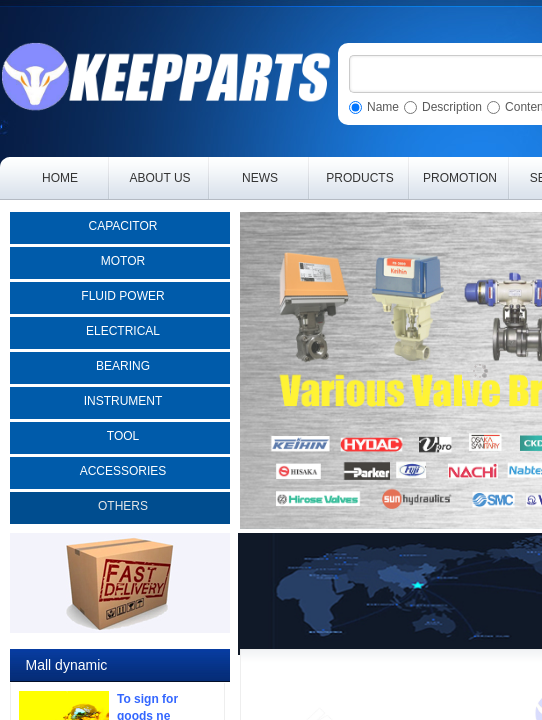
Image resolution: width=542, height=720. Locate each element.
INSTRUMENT (123, 401)
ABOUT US (159, 178)
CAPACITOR (123, 226)
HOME (60, 178)
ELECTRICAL (123, 331)
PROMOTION (460, 178)
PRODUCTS (359, 178)
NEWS (260, 178)
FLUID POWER (122, 296)
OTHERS (123, 506)
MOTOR (123, 261)
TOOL (123, 436)
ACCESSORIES (123, 471)
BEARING (123, 366)
